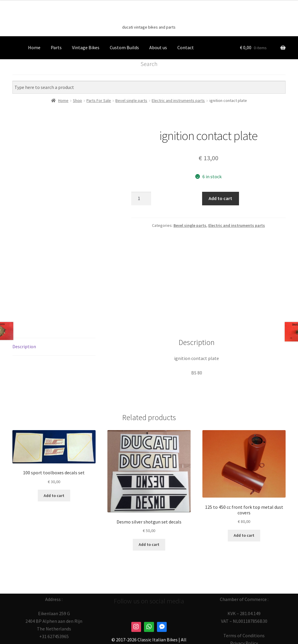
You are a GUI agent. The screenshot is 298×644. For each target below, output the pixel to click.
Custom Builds (124, 47)
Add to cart (220, 198)
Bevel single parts (190, 225)
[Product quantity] (141, 199)
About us (158, 47)
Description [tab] (24, 314)
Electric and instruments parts (237, 225)
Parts (56, 47)
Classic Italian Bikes (149, 18)
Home (34, 47)
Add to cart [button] (54, 463)
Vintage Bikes (86, 47)
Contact (186, 47)
